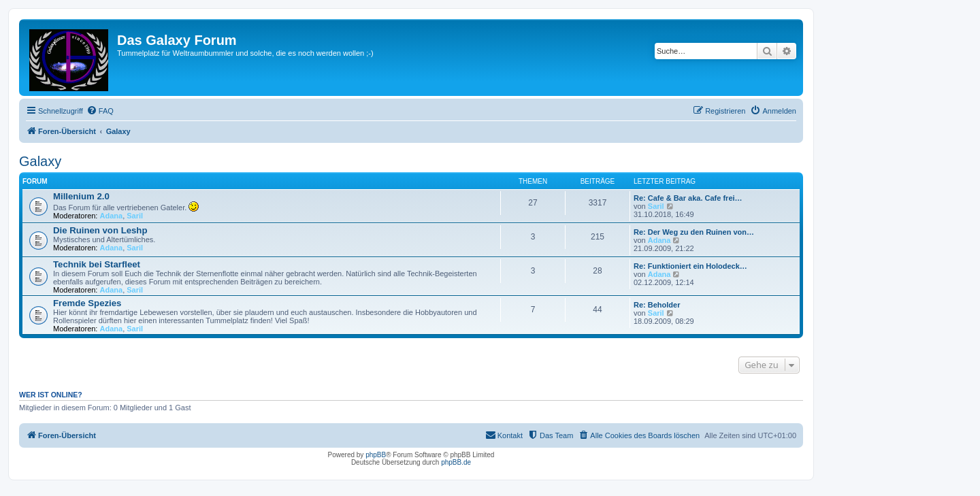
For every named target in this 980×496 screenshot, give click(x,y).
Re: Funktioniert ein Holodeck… (690, 266)
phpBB (376, 455)
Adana (112, 216)
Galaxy (40, 161)
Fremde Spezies (87, 303)
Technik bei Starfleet (97, 264)
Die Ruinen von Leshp (100, 230)
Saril (135, 216)
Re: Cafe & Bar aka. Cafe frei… (688, 198)
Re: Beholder (657, 305)
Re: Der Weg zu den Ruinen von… (694, 232)
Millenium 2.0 (81, 196)
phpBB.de (456, 462)
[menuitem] (100, 111)
